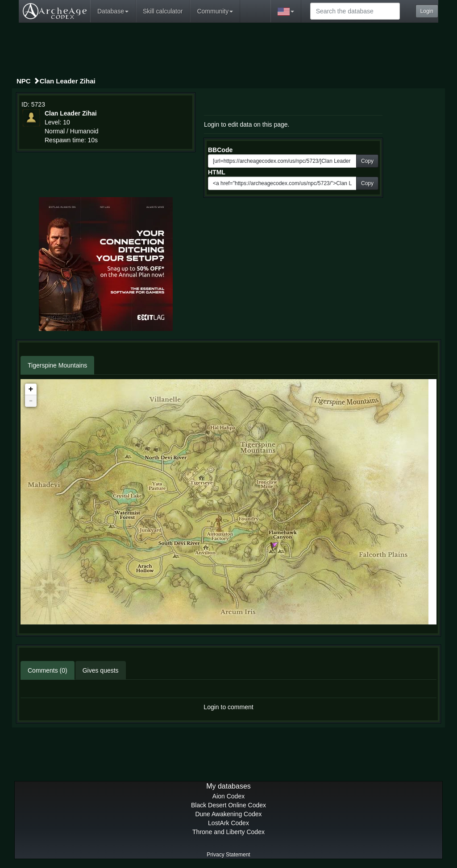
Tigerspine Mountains (57, 365)
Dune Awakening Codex (228, 814)
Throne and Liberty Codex (228, 832)
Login (427, 11)
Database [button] (113, 11)
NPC (24, 81)
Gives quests (101, 670)
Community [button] (215, 11)
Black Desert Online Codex (228, 805)
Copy (367, 161)
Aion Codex (228, 796)
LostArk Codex (228, 823)
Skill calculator (163, 11)
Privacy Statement (228, 855)
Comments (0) (48, 670)
